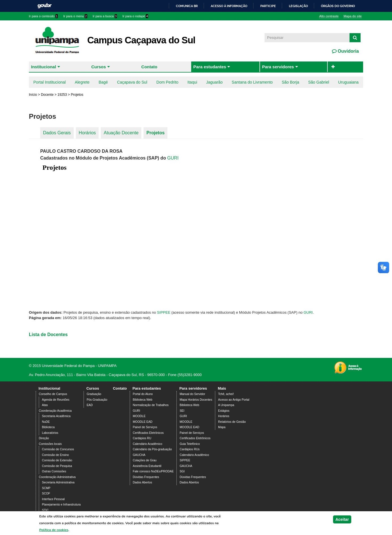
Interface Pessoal (53, 499)
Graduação (94, 394)
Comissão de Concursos (58, 449)
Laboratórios (50, 433)
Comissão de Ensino (55, 455)
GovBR (44, 6)
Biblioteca (48, 427)
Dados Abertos (142, 482)
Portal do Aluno (143, 394)
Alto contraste (329, 16)
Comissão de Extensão (57, 460)
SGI (182, 471)
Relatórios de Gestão (232, 422)
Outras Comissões (54, 471)
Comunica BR (187, 6)
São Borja (290, 82)
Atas (45, 405)
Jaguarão (214, 82)
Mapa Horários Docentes (196, 400)
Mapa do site (353, 16)
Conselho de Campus (53, 394)
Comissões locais (50, 444)
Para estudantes (210, 67)
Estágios (224, 411)
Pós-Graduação (97, 400)
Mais (222, 388)
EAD (90, 405)
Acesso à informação (229, 6)
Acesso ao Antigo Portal (234, 400)
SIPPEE (164, 312)
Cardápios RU (142, 438)
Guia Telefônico (190, 444)
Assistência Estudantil (147, 466)
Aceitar (342, 521)
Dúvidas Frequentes (146, 477)
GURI (173, 158)
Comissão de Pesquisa (57, 466)
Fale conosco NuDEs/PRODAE (153, 471)
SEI (182, 411)
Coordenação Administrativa (57, 477)
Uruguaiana (348, 82)
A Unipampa (226, 405)
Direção (44, 438)
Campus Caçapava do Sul (141, 40)
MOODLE (139, 416)
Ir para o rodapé (135, 16)
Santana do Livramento (252, 82)
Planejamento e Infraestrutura (61, 505)
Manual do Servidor (192, 394)
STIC (45, 510)
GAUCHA (139, 455)
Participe (268, 6)
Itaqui (192, 82)
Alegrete (82, 82)
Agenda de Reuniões (56, 400)
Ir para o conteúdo (43, 16)
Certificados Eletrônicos (148, 433)
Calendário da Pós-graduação (152, 449)
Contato (149, 67)
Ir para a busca (105, 16)
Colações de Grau (145, 460)
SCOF (46, 493)
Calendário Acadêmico (148, 444)
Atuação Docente (121, 133)
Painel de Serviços (145, 427)
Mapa (222, 427)
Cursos (99, 67)
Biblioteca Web (143, 400)
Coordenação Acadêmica (55, 411)
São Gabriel (319, 82)
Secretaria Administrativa (58, 482)
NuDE (46, 422)
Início (33, 95)
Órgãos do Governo (338, 6)
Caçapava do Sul (132, 82)
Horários (87, 133)
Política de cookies (54, 531)
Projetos (155, 133)
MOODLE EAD (143, 422)
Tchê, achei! (226, 394)
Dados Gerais (57, 133)
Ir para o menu (75, 16)
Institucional (44, 67)
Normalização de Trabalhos (151, 405)
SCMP (46, 488)
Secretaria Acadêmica (56, 416)
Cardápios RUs (189, 449)
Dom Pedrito (167, 82)
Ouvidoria (348, 51)
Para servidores (278, 67)
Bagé (103, 82)
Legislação (298, 6)
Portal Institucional (50, 82)
